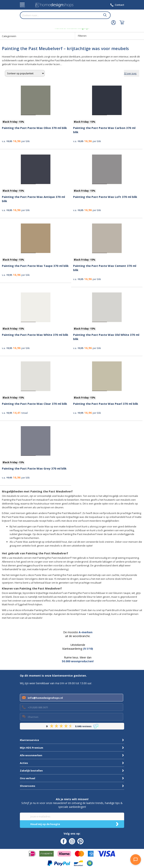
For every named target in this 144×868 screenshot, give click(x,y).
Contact (119, 5)
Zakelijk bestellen (31, 771)
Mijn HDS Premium (32, 748)
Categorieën (9, 36)
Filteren (82, 36)
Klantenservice (29, 740)
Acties (24, 763)
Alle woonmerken (31, 755)
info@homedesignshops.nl (45, 698)
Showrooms (28, 786)
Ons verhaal (28, 778)
